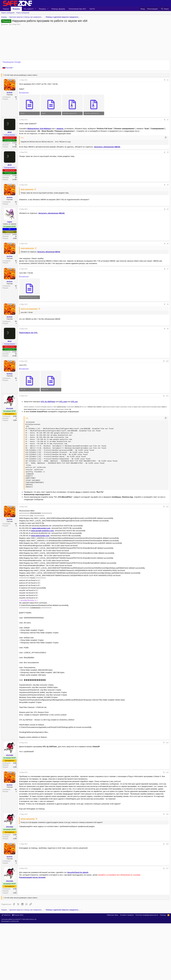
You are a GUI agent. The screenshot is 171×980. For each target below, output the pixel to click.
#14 (167, 806)
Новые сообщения (8, 13)
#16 (167, 877)
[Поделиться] (165, 80)
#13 (167, 776)
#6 (168, 244)
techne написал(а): (28, 852)
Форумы (16, 9)
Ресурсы (42, 9)
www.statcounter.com (41, 561)
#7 (168, 269)
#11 (167, 429)
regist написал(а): (27, 248)
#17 (167, 902)
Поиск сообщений (23, 13)
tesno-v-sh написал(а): (29, 309)
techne (6, 24)
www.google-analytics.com (42, 564)
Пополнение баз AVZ (77, 9)
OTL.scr (74, 435)
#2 (168, 120)
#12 (167, 540)
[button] (36, 9)
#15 (167, 847)
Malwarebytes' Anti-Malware (39, 129)
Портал (6, 9)
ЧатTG (92, 9)
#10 (167, 361)
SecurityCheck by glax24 (78, 906)
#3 (168, 152)
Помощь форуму (58, 9)
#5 (168, 209)
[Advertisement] (85, 410)
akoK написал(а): (27, 189)
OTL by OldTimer (48, 435)
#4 (168, 185)
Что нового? (29, 9)
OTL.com (63, 435)
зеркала (60, 129)
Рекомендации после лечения (32, 910)
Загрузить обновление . (107, 147)
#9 (168, 329)
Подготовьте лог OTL (28, 333)
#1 (168, 80)
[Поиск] (165, 9)
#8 (168, 304)
